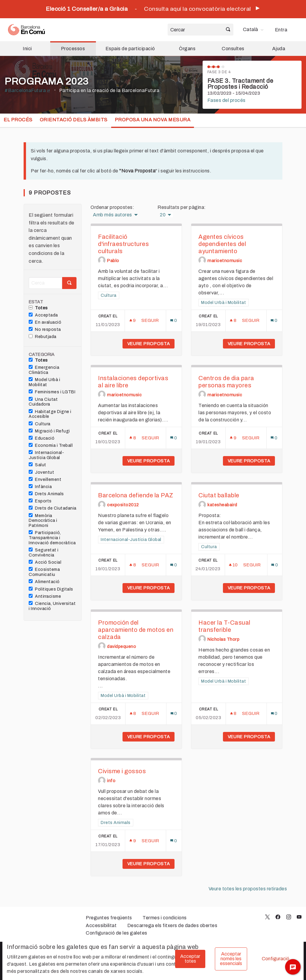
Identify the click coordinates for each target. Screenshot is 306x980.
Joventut (41, 472)
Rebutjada (43, 337)
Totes (38, 308)
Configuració (276, 959)
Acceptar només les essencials (231, 959)
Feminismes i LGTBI (52, 392)
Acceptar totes (190, 959)
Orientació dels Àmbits (74, 120)
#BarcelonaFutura (27, 90)
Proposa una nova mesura (153, 120)
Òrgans (187, 49)
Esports (40, 501)
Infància (40, 487)
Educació (42, 438)
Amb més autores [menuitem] (113, 215)
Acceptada (43, 315)
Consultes (233, 49)
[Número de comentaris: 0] (174, 321)
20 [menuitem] (163, 215)
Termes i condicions (165, 918)
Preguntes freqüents (109, 918)
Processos (73, 49)
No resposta (45, 329)
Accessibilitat (101, 925)
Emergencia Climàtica (44, 370)
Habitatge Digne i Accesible (50, 414)
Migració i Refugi (49, 431)
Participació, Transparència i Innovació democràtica (52, 538)
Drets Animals (46, 494)
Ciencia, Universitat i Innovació (52, 606)
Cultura (40, 424)
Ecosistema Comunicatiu (44, 572)
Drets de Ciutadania (53, 508)
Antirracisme (45, 596)
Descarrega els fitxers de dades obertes (172, 925)
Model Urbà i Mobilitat (44, 382)
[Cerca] (45, 283)
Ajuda (279, 49)
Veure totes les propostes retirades (248, 889)
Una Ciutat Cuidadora (43, 402)
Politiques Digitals (51, 589)
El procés (18, 120)
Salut (38, 465)
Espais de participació (130, 49)
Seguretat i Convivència (44, 552)
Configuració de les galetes (117, 933)
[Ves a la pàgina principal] (26, 30)
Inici (27, 49)
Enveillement (45, 479)
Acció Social (45, 562)
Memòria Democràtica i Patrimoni (43, 521)
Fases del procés (227, 100)
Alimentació (44, 582)
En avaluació (45, 322)
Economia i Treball (51, 445)
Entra (281, 30)
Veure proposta (151, 344)
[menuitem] (254, 30)
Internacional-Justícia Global (46, 455)
